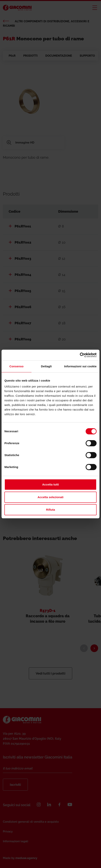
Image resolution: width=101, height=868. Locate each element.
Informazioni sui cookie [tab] (80, 366)
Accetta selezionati (50, 497)
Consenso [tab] (16, 366)
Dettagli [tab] (46, 366)
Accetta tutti (51, 484)
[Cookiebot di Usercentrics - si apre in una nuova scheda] (80, 355)
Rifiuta (51, 510)
